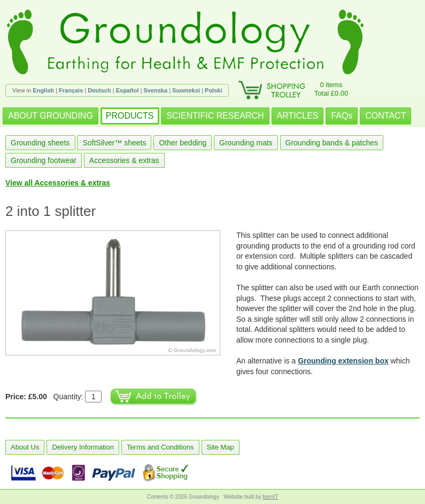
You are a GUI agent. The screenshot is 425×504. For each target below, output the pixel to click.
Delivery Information (83, 447)
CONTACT (385, 116)
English (43, 90)
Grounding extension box (343, 361)
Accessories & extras (124, 160)
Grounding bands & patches (332, 143)
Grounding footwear (44, 160)
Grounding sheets (40, 143)
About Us (25, 447)
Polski (213, 90)
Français (71, 90)
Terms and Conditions (160, 447)
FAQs (342, 116)
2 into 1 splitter (51, 211)
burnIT (270, 497)
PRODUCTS (130, 116)
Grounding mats (246, 143)
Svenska (155, 90)
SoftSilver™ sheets (114, 143)
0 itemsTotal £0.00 (331, 89)
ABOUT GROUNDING (51, 116)
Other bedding (183, 143)
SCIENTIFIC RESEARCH (215, 116)
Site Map (221, 447)
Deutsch (99, 90)
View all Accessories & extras (58, 183)
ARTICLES (298, 116)
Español (127, 90)
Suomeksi (186, 90)
